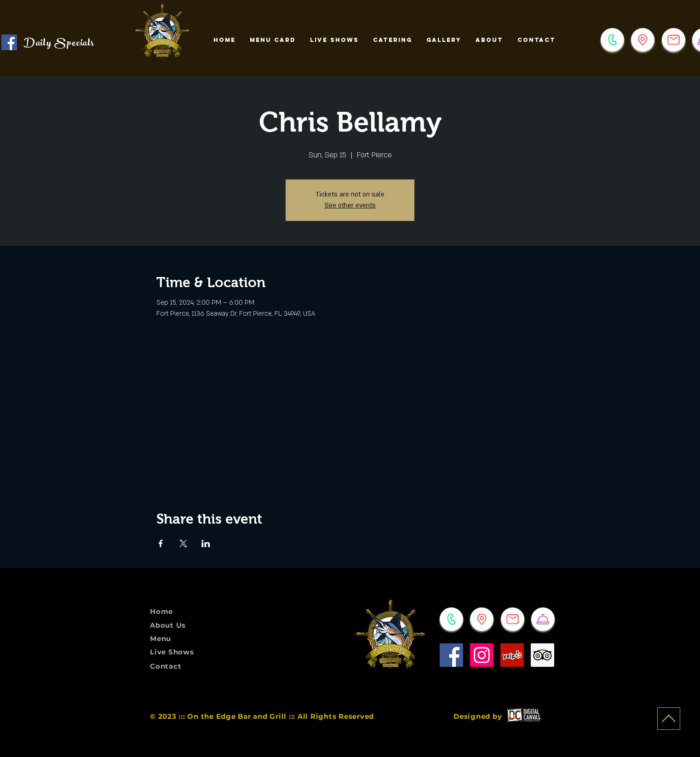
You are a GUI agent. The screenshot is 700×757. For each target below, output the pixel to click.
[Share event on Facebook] (161, 543)
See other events (350, 205)
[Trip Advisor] (542, 655)
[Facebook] (451, 655)
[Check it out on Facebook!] (9, 42)
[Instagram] (482, 655)
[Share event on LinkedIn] (206, 543)
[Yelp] (512, 655)
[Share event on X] (183, 543)
